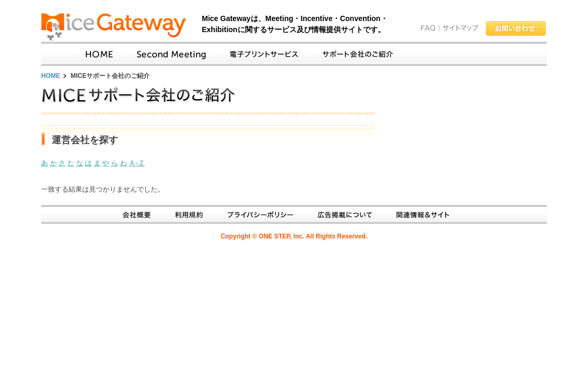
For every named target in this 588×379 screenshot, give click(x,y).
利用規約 (185, 215)
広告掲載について (341, 215)
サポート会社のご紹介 (354, 54)
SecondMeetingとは (167, 54)
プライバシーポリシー (256, 215)
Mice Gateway (118, 27)
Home (95, 54)
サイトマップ (460, 28)
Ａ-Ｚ (136, 163)
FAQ (428, 28)
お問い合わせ (516, 28)
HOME (51, 76)
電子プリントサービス (260, 54)
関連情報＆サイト (419, 215)
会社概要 (133, 215)
